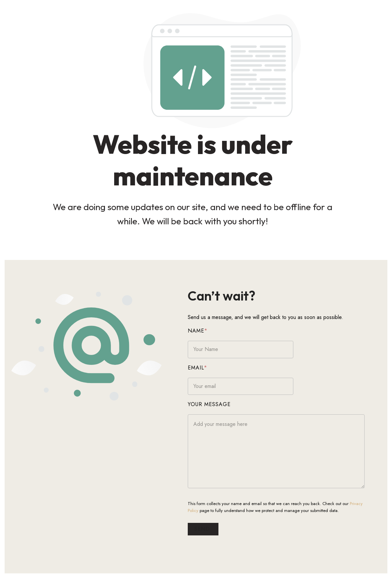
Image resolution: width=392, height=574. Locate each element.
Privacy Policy (370, 504)
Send (211, 529)
